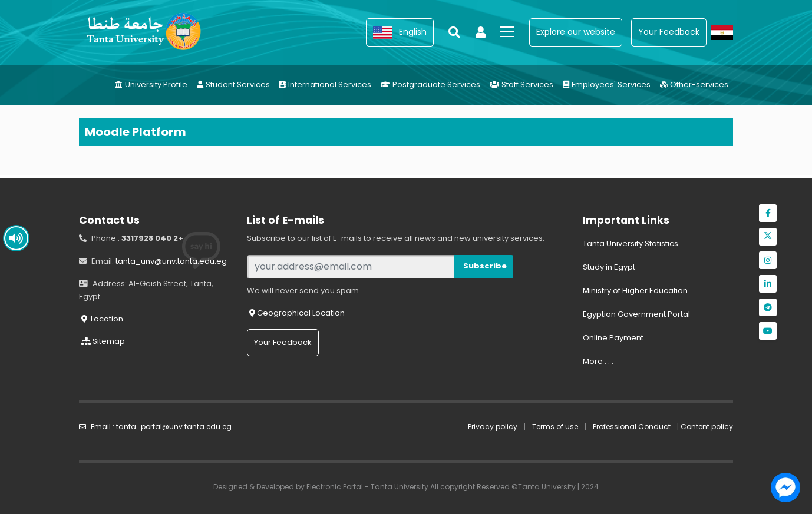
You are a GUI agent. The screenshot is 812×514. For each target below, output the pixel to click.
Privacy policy (493, 427)
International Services (325, 84)
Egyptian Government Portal (636, 314)
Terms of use (555, 427)
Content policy (707, 427)
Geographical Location (297, 313)
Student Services (233, 84)
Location (102, 319)
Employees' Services (607, 84)
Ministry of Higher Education (635, 291)
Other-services (694, 84)
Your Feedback (283, 342)
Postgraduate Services (430, 84)
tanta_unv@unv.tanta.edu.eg (171, 261)
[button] (400, 32)
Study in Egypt (609, 267)
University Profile (151, 84)
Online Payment (613, 338)
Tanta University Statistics (631, 243)
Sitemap (103, 341)
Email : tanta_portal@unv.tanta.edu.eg (155, 427)
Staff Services (521, 84)
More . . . (598, 361)
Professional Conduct (632, 427)
